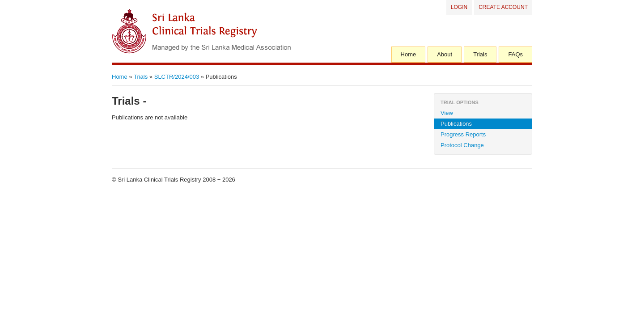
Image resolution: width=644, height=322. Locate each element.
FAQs (515, 54)
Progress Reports (463, 134)
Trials (480, 54)
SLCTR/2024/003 (177, 77)
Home (409, 54)
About (445, 54)
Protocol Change (462, 145)
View (447, 113)
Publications (456, 124)
